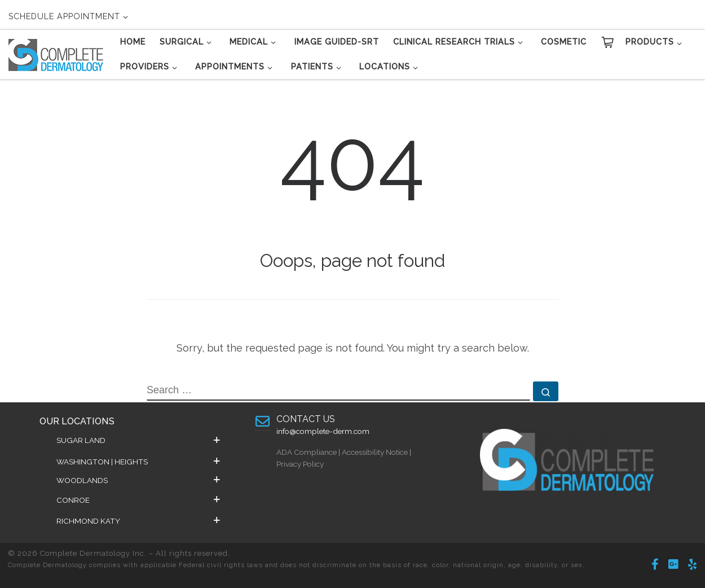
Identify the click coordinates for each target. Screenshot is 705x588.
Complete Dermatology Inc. (93, 553)
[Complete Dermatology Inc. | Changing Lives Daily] (56, 53)
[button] (138, 440)
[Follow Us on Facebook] (655, 565)
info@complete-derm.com (323, 431)
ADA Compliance (307, 452)
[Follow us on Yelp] (692, 565)
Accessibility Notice (375, 452)
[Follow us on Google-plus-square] (673, 565)
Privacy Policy (300, 464)
